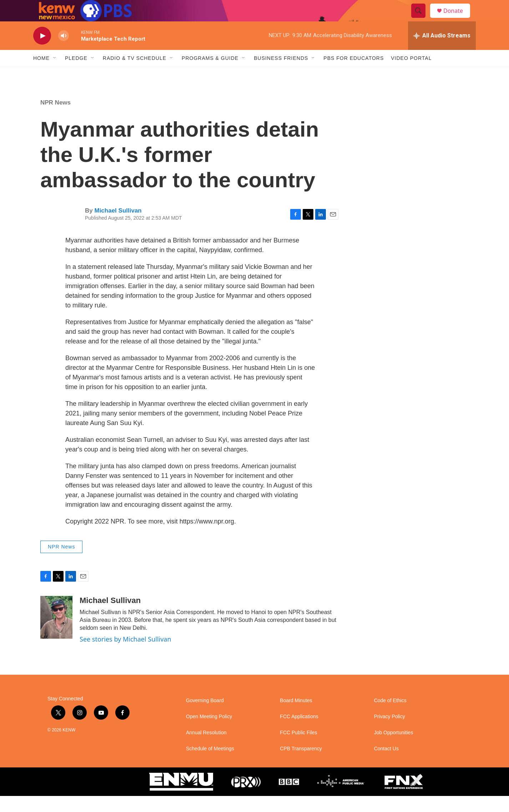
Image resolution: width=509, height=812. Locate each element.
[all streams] (442, 52)
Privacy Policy (390, 733)
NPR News (56, 119)
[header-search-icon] (422, 19)
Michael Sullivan (118, 227)
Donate (458, 19)
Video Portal (411, 74)
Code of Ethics (390, 717)
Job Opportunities (394, 749)
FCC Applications (299, 733)
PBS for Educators (354, 74)
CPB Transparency (301, 765)
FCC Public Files (298, 749)
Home (41, 74)
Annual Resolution (206, 749)
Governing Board (205, 717)
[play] (42, 52)
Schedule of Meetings (210, 765)
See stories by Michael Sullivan (125, 655)
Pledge (76, 74)
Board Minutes (296, 717)
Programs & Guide (210, 74)
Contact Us (386, 765)
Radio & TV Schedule (135, 74)
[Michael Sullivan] (56, 633)
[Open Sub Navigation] (55, 74)
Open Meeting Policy (209, 733)
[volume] (64, 52)
